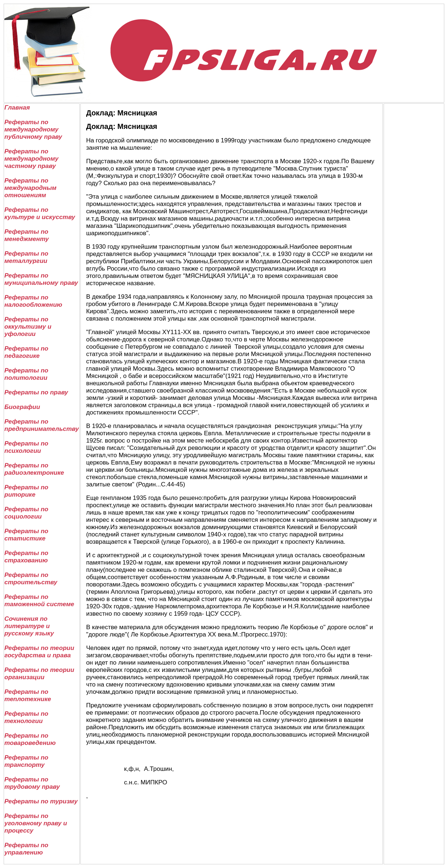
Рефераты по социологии (26, 513)
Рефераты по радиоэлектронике (34, 469)
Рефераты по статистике (26, 535)
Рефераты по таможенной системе (39, 601)
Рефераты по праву (36, 392)
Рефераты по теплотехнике (28, 695)
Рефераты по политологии (26, 374)
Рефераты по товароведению (30, 739)
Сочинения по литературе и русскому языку (29, 626)
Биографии (22, 407)
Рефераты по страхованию (26, 557)
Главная (17, 108)
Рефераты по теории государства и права (39, 652)
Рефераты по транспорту (26, 761)
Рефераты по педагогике (26, 352)
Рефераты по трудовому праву (32, 783)
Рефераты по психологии (26, 447)
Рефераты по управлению (26, 849)
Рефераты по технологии (26, 717)
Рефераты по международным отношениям (31, 188)
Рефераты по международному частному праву (31, 159)
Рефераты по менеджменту (26, 235)
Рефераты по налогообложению (33, 301)
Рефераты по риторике (26, 491)
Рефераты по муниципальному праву (41, 279)
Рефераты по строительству (31, 579)
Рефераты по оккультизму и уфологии (28, 327)
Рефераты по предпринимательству (42, 425)
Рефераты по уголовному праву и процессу (36, 823)
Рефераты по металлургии (26, 257)
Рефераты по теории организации (39, 674)
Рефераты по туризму (41, 801)
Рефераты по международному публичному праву (33, 129)
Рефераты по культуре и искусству (40, 213)
